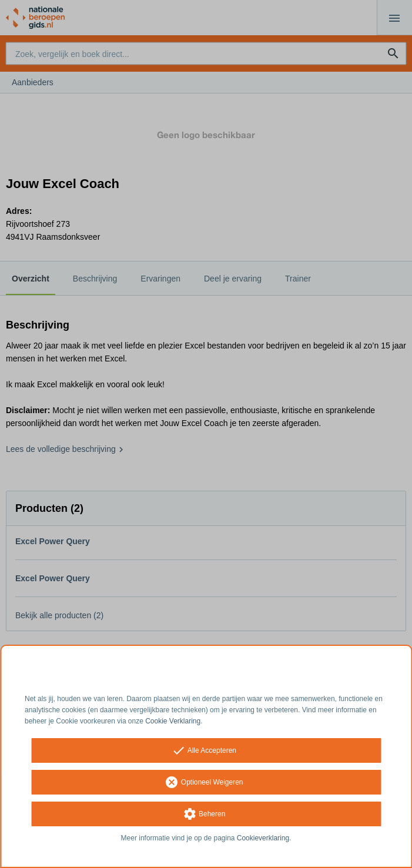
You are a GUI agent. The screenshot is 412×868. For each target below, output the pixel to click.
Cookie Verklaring (173, 721)
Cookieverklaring (263, 838)
